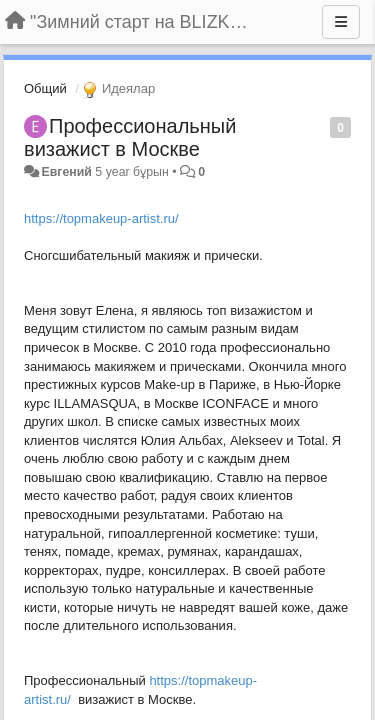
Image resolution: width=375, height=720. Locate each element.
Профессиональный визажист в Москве (130, 137)
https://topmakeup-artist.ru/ (101, 218)
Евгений (66, 172)
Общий (45, 88)
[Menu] (341, 22)
